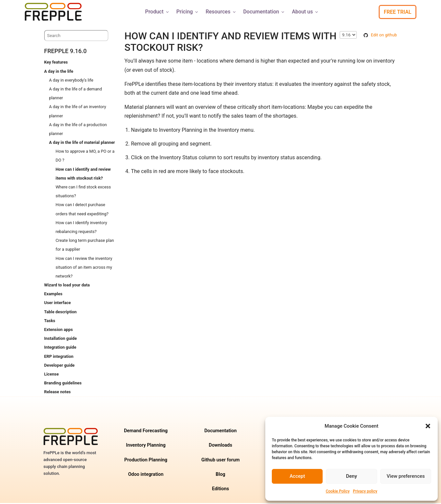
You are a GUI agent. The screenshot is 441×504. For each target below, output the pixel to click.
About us (305, 12)
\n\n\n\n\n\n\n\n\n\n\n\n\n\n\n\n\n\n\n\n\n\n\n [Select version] (348, 36)
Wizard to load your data (67, 286)
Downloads (221, 446)
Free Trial (397, 12)
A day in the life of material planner (82, 143)
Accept (297, 476)
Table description (60, 313)
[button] (428, 426)
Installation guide (61, 339)
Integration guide (60, 348)
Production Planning (146, 461)
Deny (351, 476)
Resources (221, 12)
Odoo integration (146, 475)
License (52, 375)
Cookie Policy (338, 491)
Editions (220, 490)
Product (157, 12)
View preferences (406, 476)
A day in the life (59, 72)
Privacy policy (365, 491)
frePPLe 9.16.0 (66, 52)
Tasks (50, 322)
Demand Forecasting (146, 432)
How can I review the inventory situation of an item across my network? (84, 268)
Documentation (264, 12)
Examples (53, 295)
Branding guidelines (63, 384)
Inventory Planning (146, 446)
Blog (221, 475)
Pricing (188, 12)
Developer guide (60, 366)
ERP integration (59, 357)
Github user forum (221, 461)
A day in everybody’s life (71, 81)
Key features (56, 63)
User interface (58, 304)
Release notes (58, 393)
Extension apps (59, 330)
